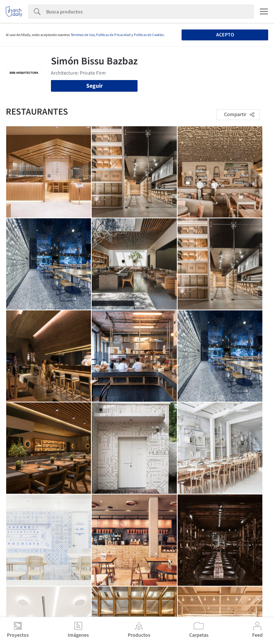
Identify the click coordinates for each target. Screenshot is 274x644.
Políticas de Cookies (149, 35)
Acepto (225, 35)
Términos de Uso (83, 35)
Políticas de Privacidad (113, 35)
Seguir (94, 86)
